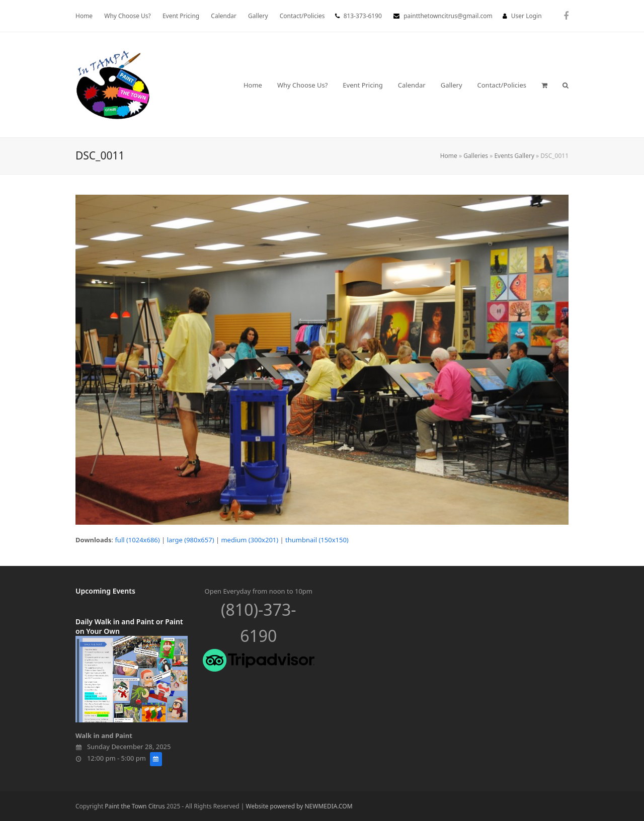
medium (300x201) (250, 540)
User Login (527, 16)
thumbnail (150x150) (317, 540)
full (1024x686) (137, 540)
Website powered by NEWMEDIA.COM (299, 806)
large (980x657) (191, 540)
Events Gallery (514, 156)
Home (449, 156)
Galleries (476, 156)
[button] (544, 85)
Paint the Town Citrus (135, 806)
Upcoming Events (105, 591)
